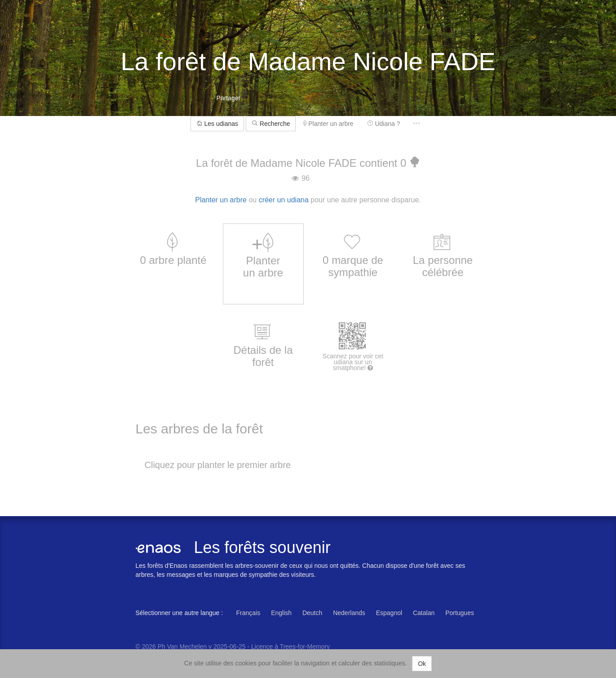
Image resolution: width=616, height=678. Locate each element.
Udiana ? (384, 124)
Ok (422, 664)
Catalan (424, 613)
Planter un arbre (328, 124)
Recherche (271, 124)
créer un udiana (284, 200)
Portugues (460, 613)
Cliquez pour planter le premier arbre (218, 465)
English (281, 613)
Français (248, 613)
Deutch (312, 613)
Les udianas (217, 124)
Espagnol (389, 613)
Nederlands (349, 613)
